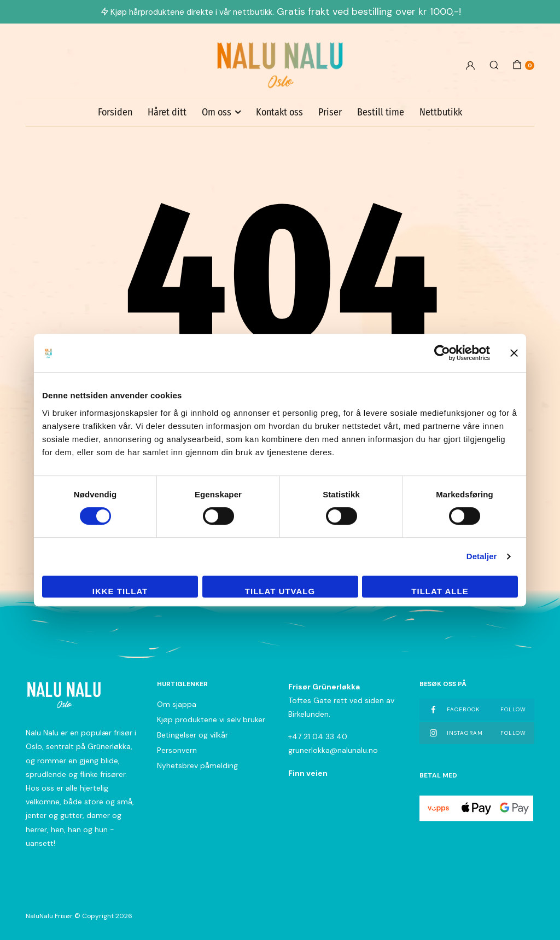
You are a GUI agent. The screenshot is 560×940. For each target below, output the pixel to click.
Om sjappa (177, 704)
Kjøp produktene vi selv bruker (211, 719)
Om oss (217, 112)
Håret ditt (167, 112)
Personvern (177, 750)
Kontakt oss (279, 112)
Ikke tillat (120, 591)
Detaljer (482, 556)
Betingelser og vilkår (192, 735)
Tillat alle (440, 591)
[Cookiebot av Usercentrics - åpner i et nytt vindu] (442, 353)
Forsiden (115, 112)
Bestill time (381, 112)
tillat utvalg (280, 591)
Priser (330, 112)
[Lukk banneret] (514, 353)
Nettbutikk (441, 112)
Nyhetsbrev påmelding (197, 765)
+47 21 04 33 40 (318, 736)
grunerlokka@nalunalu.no (333, 750)
